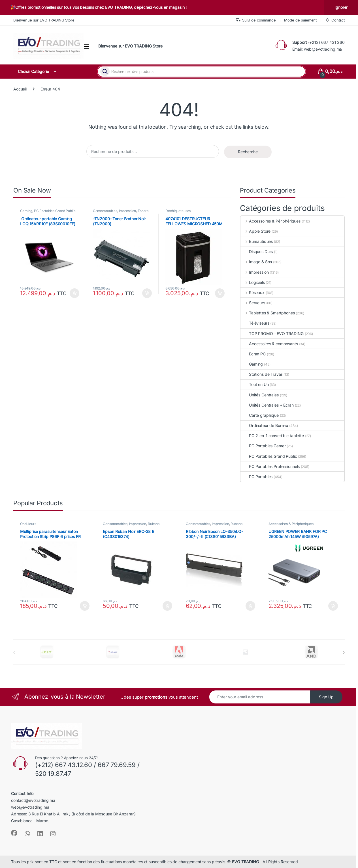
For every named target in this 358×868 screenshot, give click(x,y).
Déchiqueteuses (178, 211)
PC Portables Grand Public (55, 211)
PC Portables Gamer (263, 446)
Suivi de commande (256, 20)
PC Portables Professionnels (270, 466)
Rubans (154, 524)
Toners (143, 211)
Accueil (20, 89)
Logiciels (253, 282)
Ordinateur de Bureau (264, 425)
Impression (128, 211)
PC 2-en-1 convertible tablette (272, 436)
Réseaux (252, 292)
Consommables (105, 211)
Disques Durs (257, 251)
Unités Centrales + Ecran (267, 405)
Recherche (248, 152)
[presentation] (343, 653)
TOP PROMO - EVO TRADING (272, 333)
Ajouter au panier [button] (74, 293)
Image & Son (256, 262)
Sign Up (326, 697)
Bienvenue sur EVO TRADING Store (44, 20)
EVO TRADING (245, 862)
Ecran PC (253, 354)
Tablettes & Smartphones (268, 313)
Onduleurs (28, 524)
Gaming (26, 211)
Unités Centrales (260, 395)
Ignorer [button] (341, 7)
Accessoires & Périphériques (270, 221)
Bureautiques (257, 241)
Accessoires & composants (269, 344)
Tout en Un (255, 384)
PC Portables (256, 477)
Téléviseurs (255, 323)
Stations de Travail (261, 374)
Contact (335, 20)
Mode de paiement (300, 20)
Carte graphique (260, 415)
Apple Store (255, 231)
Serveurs (253, 303)
